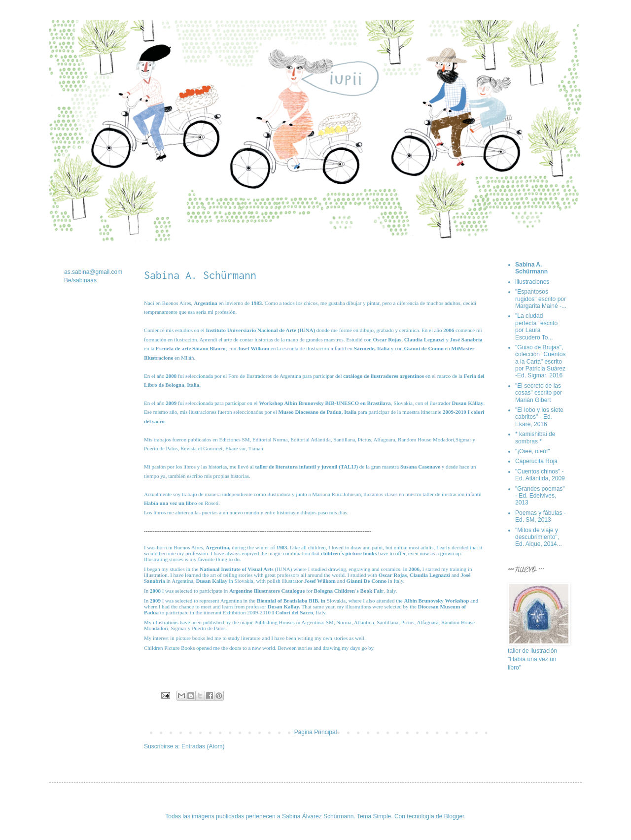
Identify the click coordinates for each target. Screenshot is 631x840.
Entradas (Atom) (203, 746)
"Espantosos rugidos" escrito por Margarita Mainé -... (541, 299)
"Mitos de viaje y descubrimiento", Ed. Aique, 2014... (539, 537)
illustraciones (532, 282)
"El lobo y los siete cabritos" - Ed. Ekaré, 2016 (539, 417)
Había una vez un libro (170, 503)
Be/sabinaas (80, 280)
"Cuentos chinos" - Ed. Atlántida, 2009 (540, 475)
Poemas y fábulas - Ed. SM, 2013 (541, 516)
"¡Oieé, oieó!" (533, 451)
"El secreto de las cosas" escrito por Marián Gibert (539, 393)
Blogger (454, 816)
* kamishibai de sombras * (535, 437)
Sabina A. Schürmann (531, 268)
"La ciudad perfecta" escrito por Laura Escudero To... (536, 326)
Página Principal (316, 732)
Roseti (211, 503)
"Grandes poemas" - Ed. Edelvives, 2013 (540, 496)
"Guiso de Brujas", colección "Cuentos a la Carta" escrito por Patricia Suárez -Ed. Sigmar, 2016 (540, 362)
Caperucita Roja (536, 461)
